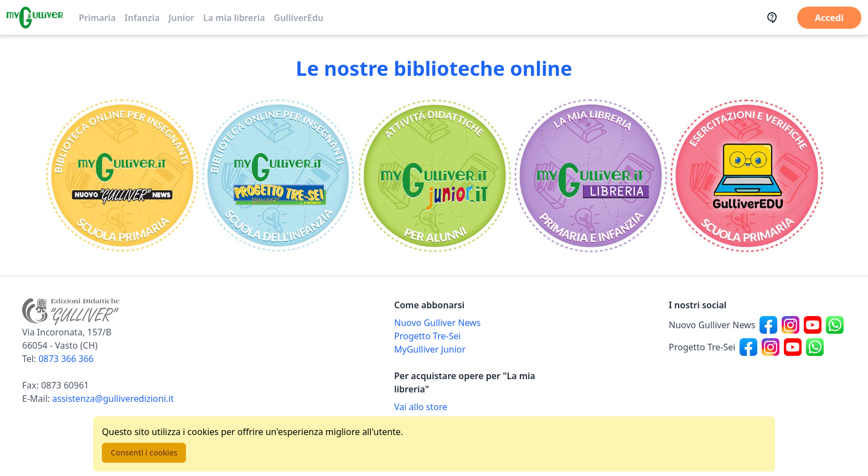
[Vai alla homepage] (35, 18)
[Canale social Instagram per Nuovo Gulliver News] (790, 325)
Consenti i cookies (144, 452)
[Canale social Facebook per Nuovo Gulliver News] (768, 325)
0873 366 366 (66, 359)
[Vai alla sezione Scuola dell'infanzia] (278, 175)
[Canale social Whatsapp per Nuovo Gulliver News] (835, 325)
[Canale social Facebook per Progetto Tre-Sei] (748, 347)
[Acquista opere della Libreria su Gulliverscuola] (483, 407)
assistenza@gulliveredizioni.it (113, 399)
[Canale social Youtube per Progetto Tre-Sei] (793, 347)
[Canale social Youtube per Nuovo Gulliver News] (813, 325)
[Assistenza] (776, 18)
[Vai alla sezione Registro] (746, 175)
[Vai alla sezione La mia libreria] (590, 175)
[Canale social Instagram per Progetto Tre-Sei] (771, 347)
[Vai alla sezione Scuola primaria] (122, 175)
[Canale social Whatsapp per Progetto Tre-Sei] (815, 347)
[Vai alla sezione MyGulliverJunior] (434, 175)
